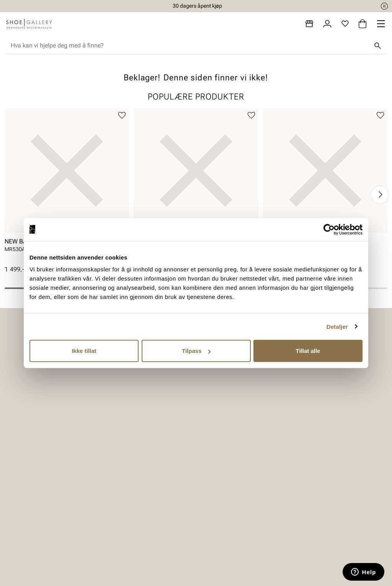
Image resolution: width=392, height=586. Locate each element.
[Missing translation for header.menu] (381, 24)
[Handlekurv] (363, 24)
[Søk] (377, 46)
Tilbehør (44, 479)
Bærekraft (311, 466)
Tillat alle (308, 351)
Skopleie (45, 492)
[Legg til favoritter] (122, 115)
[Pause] (384, 6)
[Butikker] (309, 24)
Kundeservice (139, 453)
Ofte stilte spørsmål (148, 506)
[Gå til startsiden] (29, 24)
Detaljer (337, 326)
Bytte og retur (139, 466)
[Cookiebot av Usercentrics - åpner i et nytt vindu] (329, 229)
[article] (67, 187)
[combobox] (190, 46)
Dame (41, 453)
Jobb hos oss (316, 492)
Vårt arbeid (224, 453)
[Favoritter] (345, 24)
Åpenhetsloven (229, 479)
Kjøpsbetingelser (144, 479)
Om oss (308, 453)
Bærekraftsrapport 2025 (234, 497)
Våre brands (314, 479)
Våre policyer (227, 466)
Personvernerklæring (149, 492)
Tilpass (196, 351)
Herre (40, 466)
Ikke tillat (84, 351)
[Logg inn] (327, 24)
